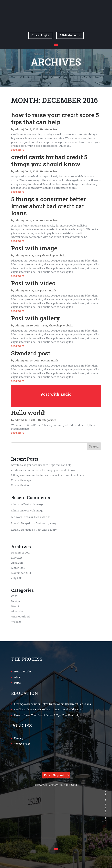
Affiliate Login (70, 35)
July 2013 (17, 578)
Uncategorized (49, 129)
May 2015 (17, 558)
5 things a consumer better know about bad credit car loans (48, 206)
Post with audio (56, 394)
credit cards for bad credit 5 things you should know (49, 160)
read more (18, 150)
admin (19, 129)
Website (61, 255)
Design (45, 360)
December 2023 (21, 553)
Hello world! (28, 413)
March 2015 (18, 568)
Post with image (34, 248)
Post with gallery (36, 318)
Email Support (54, 775)
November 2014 (21, 573)
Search (94, 446)
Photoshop (48, 255)
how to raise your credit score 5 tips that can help (55, 118)
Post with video (33, 283)
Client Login (40, 35)
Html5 (53, 290)
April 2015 (17, 563)
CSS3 (45, 290)
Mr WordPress (20, 517)
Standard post (31, 353)
